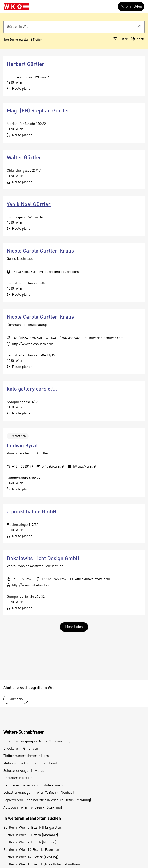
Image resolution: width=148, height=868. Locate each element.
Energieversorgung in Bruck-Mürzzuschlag (37, 741)
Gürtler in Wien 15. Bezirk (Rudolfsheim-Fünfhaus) (42, 865)
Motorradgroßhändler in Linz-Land (30, 763)
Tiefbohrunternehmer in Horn (26, 756)
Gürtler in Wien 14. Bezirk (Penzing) (31, 857)
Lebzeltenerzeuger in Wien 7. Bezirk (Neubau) (39, 793)
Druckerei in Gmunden (21, 749)
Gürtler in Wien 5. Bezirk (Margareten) (33, 828)
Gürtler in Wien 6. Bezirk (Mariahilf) (31, 835)
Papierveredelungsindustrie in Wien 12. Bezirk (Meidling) (47, 800)
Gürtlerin (16, 699)
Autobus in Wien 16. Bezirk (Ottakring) (33, 808)
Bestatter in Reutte (18, 778)
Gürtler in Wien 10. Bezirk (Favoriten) (32, 850)
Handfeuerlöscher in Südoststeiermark (33, 786)
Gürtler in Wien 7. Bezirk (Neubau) (30, 842)
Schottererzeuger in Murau (24, 771)
